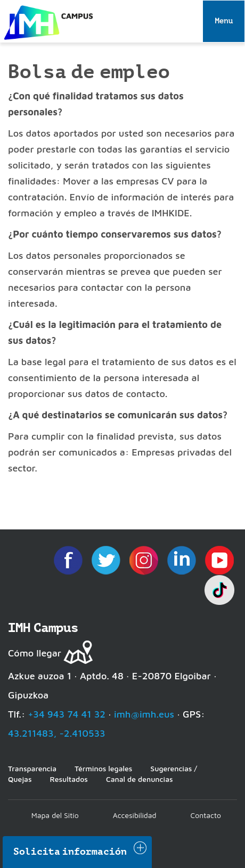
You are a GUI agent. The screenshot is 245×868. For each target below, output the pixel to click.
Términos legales (103, 768)
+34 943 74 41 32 (67, 714)
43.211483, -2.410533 (57, 733)
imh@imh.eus (144, 714)
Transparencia (32, 768)
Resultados (68, 779)
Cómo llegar (35, 653)
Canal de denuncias (140, 779)
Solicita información (70, 852)
